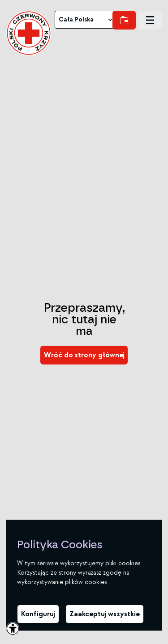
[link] (29, 33)
